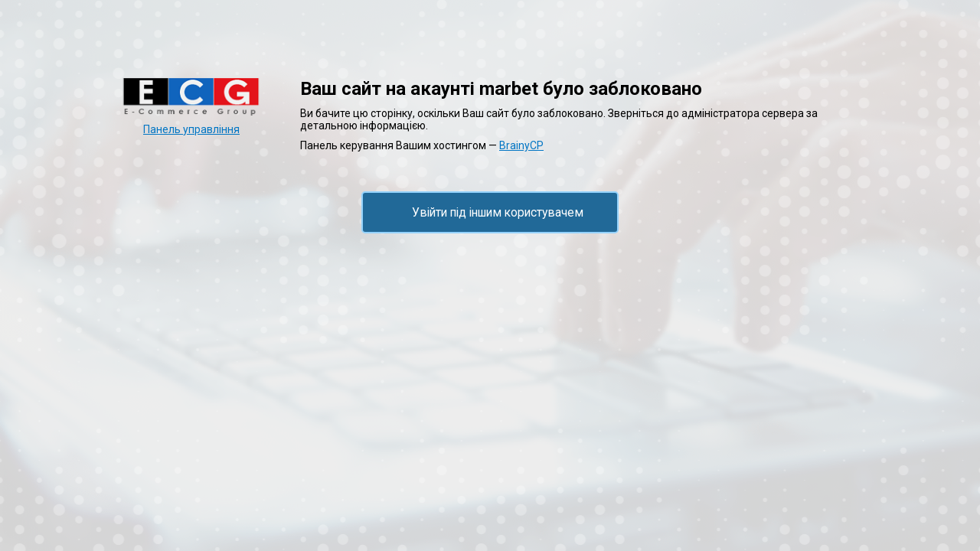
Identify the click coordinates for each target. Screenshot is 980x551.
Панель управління (191, 129)
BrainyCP (521, 145)
